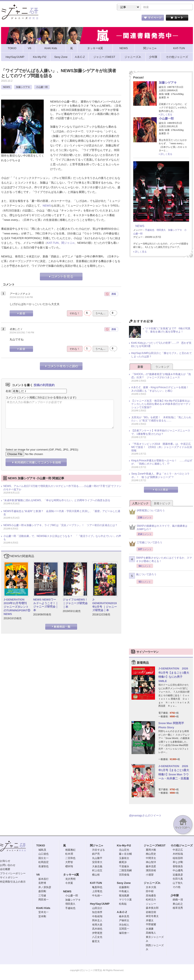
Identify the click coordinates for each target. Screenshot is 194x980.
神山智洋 (151, 863)
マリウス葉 (125, 900)
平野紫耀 (151, 925)
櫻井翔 (69, 867)
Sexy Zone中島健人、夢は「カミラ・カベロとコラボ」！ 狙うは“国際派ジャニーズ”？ (160, 476)
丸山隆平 (97, 859)
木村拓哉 (178, 854)
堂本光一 (43, 913)
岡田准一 (43, 900)
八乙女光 (97, 937)
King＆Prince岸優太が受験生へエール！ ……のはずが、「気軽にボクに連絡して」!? (162, 463)
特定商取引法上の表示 (13, 882)
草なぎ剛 (178, 863)
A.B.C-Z (122, 912)
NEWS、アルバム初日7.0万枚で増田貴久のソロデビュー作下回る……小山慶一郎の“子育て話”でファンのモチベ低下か (62, 488)
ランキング (162, 367)
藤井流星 (151, 867)
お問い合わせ (8, 866)
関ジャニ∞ (68, 243)
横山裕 (96, 875)
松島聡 (123, 904)
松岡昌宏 (43, 863)
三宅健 (42, 896)
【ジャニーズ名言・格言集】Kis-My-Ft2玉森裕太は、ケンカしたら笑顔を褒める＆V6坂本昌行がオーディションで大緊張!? (162, 404)
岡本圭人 (97, 921)
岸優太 (150, 921)
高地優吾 (151, 896)
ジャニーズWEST (155, 846)
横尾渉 (123, 863)
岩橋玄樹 (151, 913)
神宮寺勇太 (152, 917)
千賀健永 (124, 867)
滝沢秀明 (70, 879)
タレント (127, 19)
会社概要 (5, 870)
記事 (80, 19)
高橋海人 (151, 933)
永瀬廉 (150, 929)
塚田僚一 (124, 933)
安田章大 (97, 863)
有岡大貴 (97, 925)
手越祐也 (150, 230)
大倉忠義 (97, 867)
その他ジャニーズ (182, 846)
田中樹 (150, 892)
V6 (38, 875)
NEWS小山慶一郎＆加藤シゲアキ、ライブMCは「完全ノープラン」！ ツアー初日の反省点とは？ (60, 526)
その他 (177, 887)
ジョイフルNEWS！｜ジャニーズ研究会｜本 (75, 604)
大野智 (69, 863)
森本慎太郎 (152, 908)
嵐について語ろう (143, 576)
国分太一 (43, 859)
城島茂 (42, 850)
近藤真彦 (178, 875)
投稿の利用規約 (44, 385)
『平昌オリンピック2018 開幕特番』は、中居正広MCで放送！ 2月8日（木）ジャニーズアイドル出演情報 (162, 448)
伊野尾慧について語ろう (147, 512)
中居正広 (178, 850)
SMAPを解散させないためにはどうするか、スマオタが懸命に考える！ (160, 560)
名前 (8, 392)
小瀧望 (150, 875)
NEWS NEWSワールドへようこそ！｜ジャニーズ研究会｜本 (46, 605)
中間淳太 (151, 859)
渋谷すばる (98, 850)
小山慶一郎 (42, 87)
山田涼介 (97, 909)
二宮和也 (70, 859)
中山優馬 (178, 871)
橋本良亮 (124, 917)
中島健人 (124, 892)
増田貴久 (161, 230)
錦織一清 (178, 900)
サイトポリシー (9, 878)
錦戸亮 (96, 854)
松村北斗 (151, 900)
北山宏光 (124, 850)
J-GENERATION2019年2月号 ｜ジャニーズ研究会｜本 (105, 605)
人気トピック (140, 504)
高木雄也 (97, 929)
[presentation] (38, 435)
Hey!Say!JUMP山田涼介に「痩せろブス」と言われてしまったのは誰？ (161, 355)
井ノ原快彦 (45, 888)
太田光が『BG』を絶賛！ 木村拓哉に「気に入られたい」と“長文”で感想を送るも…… (161, 419)
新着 (140, 367)
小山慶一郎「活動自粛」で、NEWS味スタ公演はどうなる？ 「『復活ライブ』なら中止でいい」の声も (62, 538)
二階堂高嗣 (125, 871)
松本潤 (69, 854)
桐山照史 (151, 854)
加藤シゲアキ (23, 87)
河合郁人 (124, 925)
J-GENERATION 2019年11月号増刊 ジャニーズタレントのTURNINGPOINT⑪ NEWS (17, 607)
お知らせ (5, 861)
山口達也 (43, 854)
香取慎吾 (178, 867)
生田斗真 (178, 879)
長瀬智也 (43, 867)
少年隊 (175, 896)
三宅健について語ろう (146, 544)
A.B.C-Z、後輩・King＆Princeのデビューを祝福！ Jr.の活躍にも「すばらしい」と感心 (161, 389)
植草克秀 (178, 908)
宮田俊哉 (124, 875)
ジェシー (151, 904)
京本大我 (151, 888)
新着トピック (162, 504)
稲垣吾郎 (178, 859)
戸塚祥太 (124, 921)
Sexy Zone (124, 883)
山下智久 (178, 883)
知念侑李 (97, 913)
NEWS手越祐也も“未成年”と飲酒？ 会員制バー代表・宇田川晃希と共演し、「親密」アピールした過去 (62, 513)
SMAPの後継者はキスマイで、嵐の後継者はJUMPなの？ (158, 528)
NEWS (7, 87)
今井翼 (69, 883)
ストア (56, 19)
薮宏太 (96, 942)
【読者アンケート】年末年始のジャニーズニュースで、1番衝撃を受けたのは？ (161, 433)
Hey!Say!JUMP (100, 904)
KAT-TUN (53, 243)
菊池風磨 (124, 896)
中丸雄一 (97, 896)
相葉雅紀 (70, 850)
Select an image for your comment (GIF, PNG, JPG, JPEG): (42, 450)
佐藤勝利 (124, 888)
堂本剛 (42, 917)
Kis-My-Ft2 (124, 846)
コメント (11, 398)
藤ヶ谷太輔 (125, 854)
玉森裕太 (124, 859)
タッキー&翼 (71, 875)
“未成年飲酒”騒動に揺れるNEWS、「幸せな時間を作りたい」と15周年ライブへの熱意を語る (57, 501)
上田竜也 (97, 892)
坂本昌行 (43, 879)
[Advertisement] (161, 290)
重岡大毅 (151, 850)
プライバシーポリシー (13, 874)
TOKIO (41, 846)
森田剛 (42, 892)
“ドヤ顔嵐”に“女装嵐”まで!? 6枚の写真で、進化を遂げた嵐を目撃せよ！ (168, 331)
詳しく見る (166, 115)
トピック (103, 19)
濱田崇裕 (151, 871)
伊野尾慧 (97, 933)
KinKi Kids (43, 908)
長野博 (42, 883)
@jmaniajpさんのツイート (145, 816)
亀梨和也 (97, 888)
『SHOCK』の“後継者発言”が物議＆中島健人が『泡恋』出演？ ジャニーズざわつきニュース (161, 376)
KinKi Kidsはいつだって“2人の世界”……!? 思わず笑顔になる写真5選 (161, 345)
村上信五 (97, 871)
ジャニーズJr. (152, 883)
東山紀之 (178, 904)
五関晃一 (124, 929)
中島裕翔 (97, 917)
